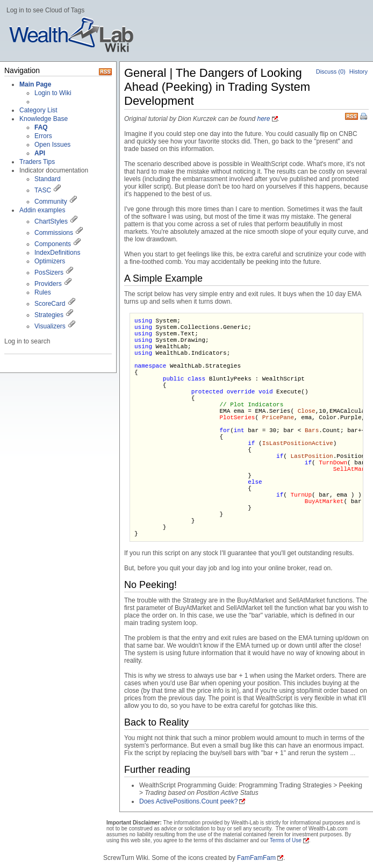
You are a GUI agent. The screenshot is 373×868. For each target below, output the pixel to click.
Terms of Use (286, 840)
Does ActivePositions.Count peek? (188, 801)
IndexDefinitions (57, 253)
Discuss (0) (331, 71)
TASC (43, 190)
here (263, 119)
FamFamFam (256, 858)
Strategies (49, 315)
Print (364, 117)
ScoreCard (50, 304)
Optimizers (50, 261)
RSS (352, 115)
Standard (48, 179)
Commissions (54, 233)
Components (53, 244)
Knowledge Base (44, 119)
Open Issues (52, 145)
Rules (43, 292)
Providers (48, 284)
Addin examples (42, 210)
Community (51, 202)
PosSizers (49, 272)
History (358, 71)
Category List (38, 110)
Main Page (35, 84)
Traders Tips (37, 162)
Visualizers (50, 326)
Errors (43, 136)
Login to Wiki (53, 93)
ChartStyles (51, 221)
